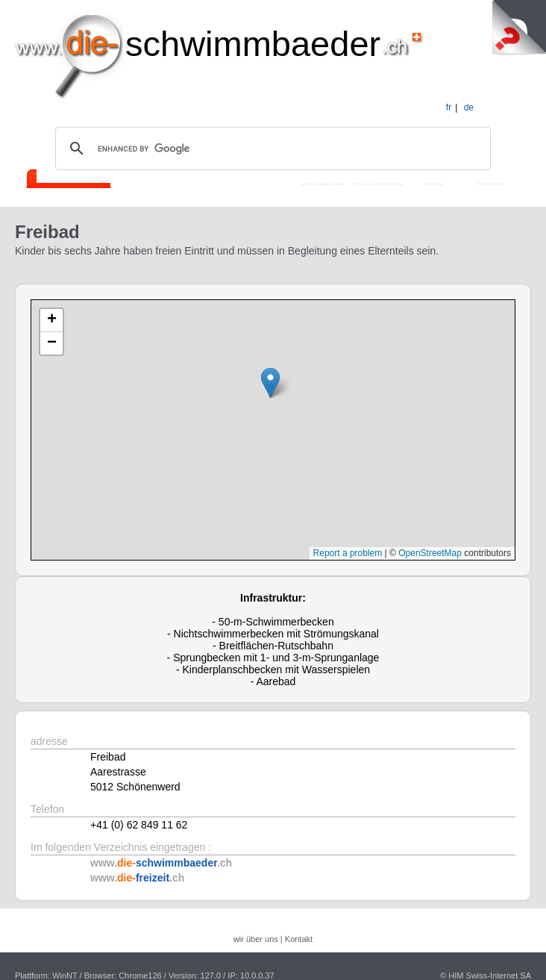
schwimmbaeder (253, 44)
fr (449, 107)
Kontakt (299, 939)
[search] (271, 149)
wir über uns (256, 939)
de (469, 107)
